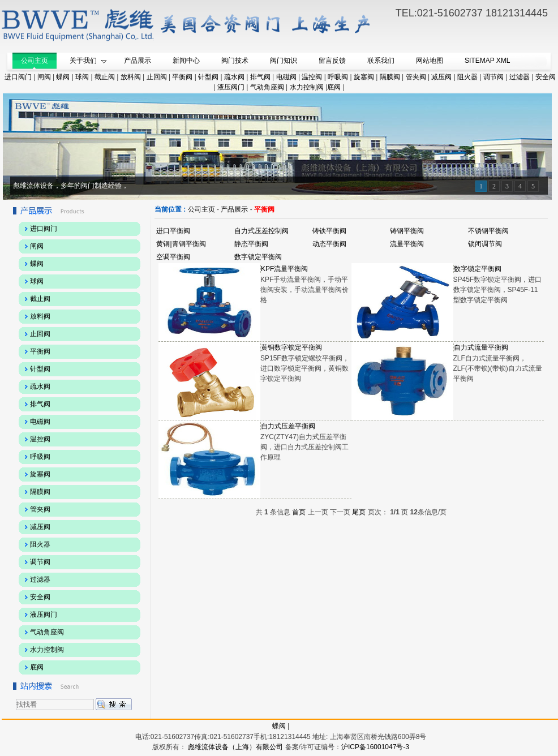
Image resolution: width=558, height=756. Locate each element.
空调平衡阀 (173, 257)
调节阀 (493, 77)
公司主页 (201, 209)
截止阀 (105, 77)
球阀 (82, 77)
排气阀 (260, 77)
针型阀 (208, 77)
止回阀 (157, 77)
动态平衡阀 (329, 244)
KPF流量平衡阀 (284, 269)
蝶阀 (63, 77)
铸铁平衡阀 (329, 231)
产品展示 (234, 209)
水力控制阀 (307, 87)
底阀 (334, 87)
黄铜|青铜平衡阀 (181, 244)
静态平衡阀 (251, 244)
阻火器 (467, 77)
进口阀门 (18, 77)
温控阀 (312, 77)
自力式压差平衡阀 (288, 426)
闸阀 (44, 77)
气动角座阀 (267, 87)
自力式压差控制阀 (261, 231)
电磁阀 (286, 77)
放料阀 (131, 77)
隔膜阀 (390, 77)
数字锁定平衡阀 (258, 257)
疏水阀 (234, 77)
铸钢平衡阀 (407, 231)
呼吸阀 (338, 77)
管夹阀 (416, 77)
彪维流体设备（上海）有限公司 (235, 747)
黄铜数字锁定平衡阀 (291, 347)
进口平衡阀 (173, 231)
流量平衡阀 (407, 244)
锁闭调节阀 (485, 244)
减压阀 (441, 77)
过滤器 (520, 77)
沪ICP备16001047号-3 (375, 747)
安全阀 (546, 77)
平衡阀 (182, 77)
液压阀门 (231, 87)
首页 (299, 512)
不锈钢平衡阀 (488, 231)
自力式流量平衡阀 (481, 347)
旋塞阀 (364, 77)
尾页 (359, 512)
